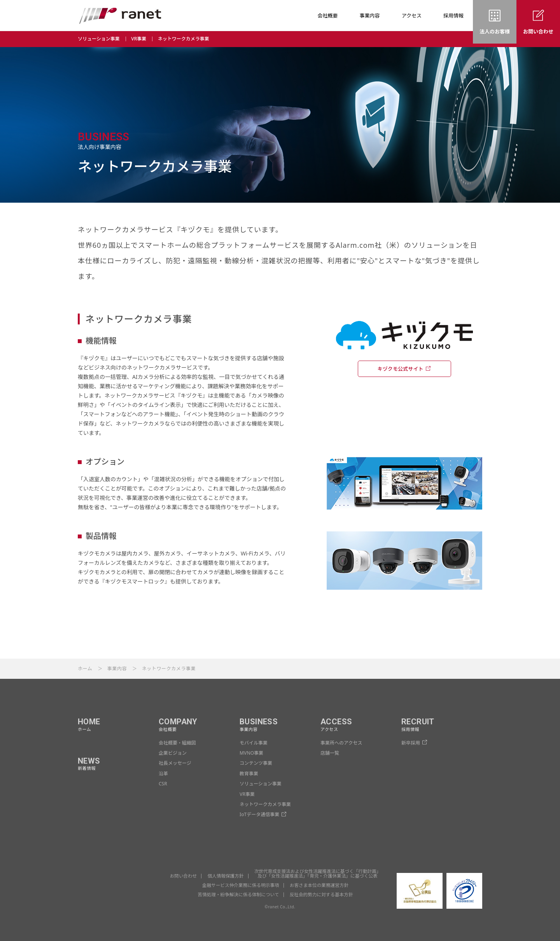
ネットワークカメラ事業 (184, 39)
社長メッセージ (175, 763)
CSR (163, 784)
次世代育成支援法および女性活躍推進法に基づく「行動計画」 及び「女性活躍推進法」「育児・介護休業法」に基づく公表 (318, 874)
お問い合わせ (181, 876)
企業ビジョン (173, 753)
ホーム (85, 669)
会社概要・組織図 (177, 743)
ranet (120, 16)
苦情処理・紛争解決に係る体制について (238, 895)
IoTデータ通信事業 (259, 814)
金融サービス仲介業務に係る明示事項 (240, 885)
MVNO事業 (251, 753)
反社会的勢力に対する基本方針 (322, 895)
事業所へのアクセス (341, 743)
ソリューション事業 (99, 39)
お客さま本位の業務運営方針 (320, 885)
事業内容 (117, 669)
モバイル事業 (254, 743)
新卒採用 (411, 743)
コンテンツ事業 (256, 763)
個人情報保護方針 (224, 876)
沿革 (163, 774)
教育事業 (249, 774)
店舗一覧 (330, 753)
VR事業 (139, 39)
